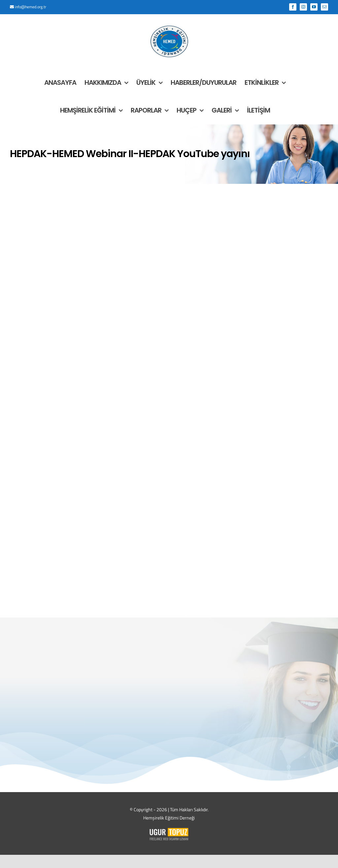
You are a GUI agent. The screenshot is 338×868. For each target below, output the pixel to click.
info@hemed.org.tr (31, 7)
